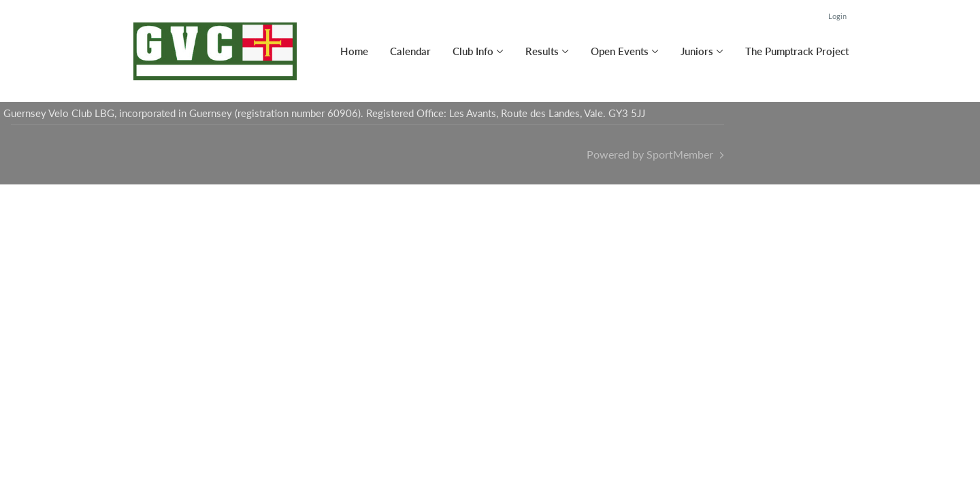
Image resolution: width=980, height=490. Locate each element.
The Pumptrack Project (797, 51)
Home (354, 51)
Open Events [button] (620, 51)
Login (837, 16)
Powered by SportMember (650, 154)
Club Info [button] (473, 51)
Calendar (410, 51)
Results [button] (542, 51)
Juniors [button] (697, 51)
